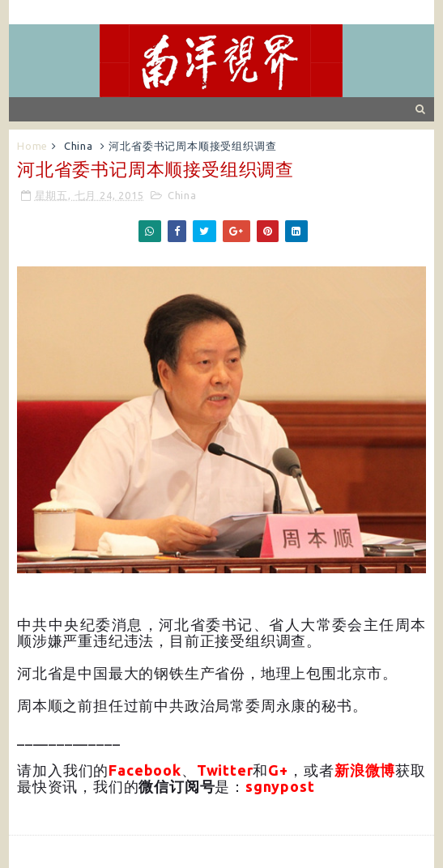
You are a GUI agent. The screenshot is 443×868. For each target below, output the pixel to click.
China (79, 146)
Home (32, 146)
